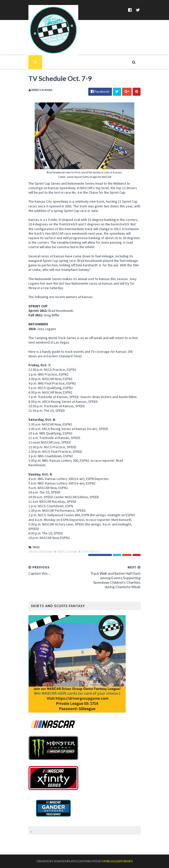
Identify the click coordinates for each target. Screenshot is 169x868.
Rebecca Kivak (68, 552)
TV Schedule (91, 552)
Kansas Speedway (41, 552)
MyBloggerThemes (118, 861)
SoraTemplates (66, 861)
